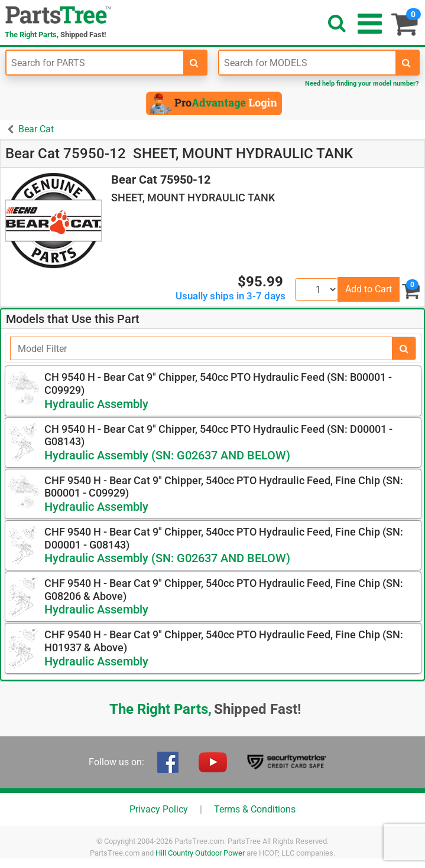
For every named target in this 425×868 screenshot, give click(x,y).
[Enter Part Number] (95, 63)
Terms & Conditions (255, 809)
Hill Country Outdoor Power (200, 853)
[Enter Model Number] (308, 63)
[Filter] (201, 348)
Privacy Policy (159, 809)
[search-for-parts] (194, 63)
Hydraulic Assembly (96, 404)
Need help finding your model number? (362, 84)
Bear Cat (36, 129)
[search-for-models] (407, 63)
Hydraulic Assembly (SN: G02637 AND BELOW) (167, 455)
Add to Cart (369, 289)
